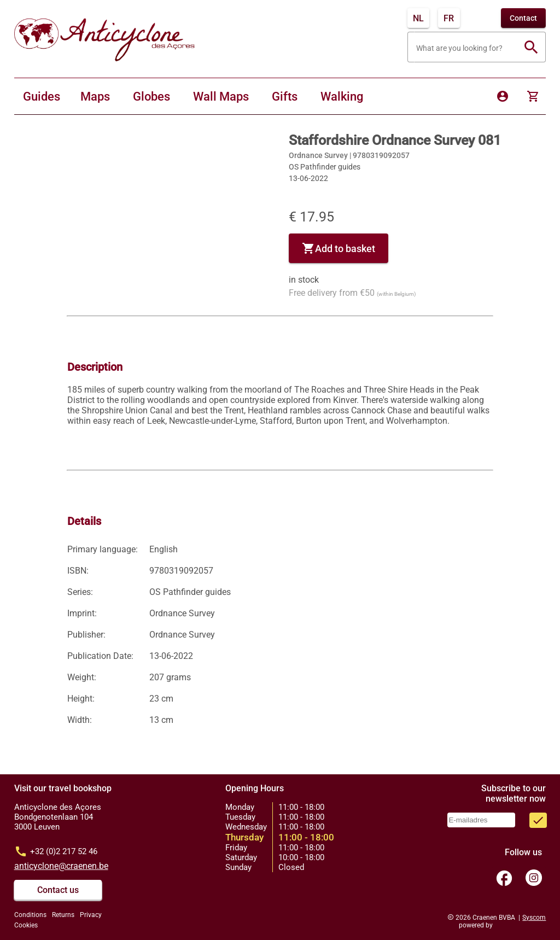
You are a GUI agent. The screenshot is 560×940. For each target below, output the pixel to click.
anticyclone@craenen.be (61, 866)
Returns (63, 915)
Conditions (30, 915)
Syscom (534, 918)
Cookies (26, 925)
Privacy (91, 915)
